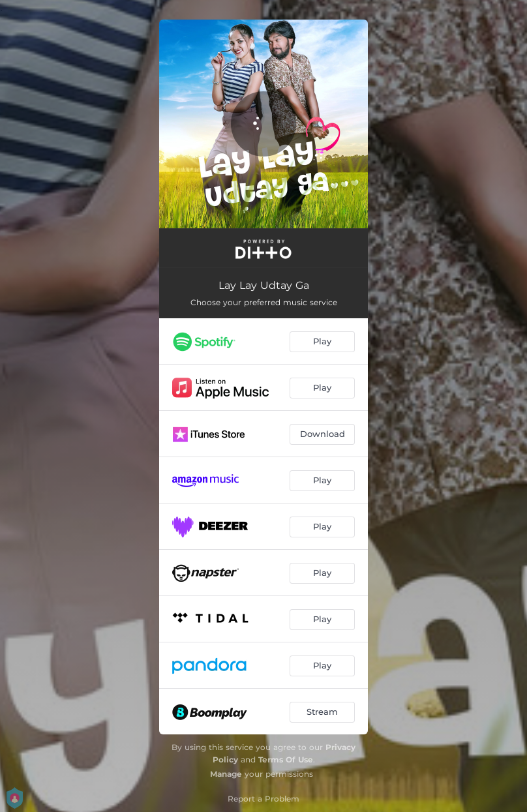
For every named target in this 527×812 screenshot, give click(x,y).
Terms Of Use (286, 759)
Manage (226, 774)
